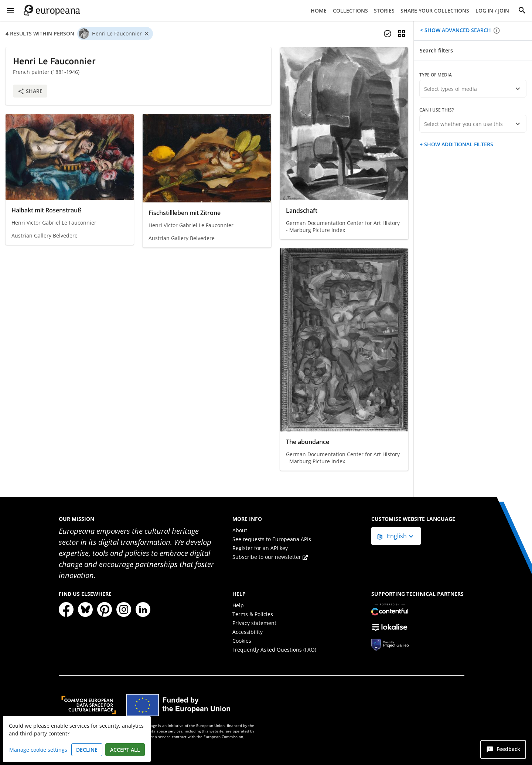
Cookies (242, 641)
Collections (350, 11)
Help (238, 605)
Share (30, 91)
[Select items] (388, 34)
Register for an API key (260, 548)
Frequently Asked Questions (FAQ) (274, 650)
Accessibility (248, 632)
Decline (87, 750)
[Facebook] (66, 609)
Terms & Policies (253, 614)
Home (319, 11)
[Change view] (402, 34)
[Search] (522, 10)
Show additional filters (458, 144)
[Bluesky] (85, 609)
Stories (384, 11)
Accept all (125, 750)
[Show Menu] (10, 10)
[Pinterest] (105, 609)
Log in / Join (492, 11)
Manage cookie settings (38, 750)
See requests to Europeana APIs (272, 539)
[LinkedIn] (143, 609)
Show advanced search (457, 30)
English (393, 536)
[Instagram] (124, 609)
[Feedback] (503, 749)
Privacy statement (254, 623)
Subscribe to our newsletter (270, 557)
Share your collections (435, 11)
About (240, 530)
